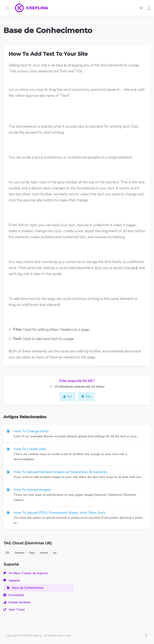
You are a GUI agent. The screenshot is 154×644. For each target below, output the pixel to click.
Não (86, 396)
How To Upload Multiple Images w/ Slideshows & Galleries (77, 475)
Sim (68, 396)
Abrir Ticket (14, 610)
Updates (12, 580)
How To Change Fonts (77, 434)
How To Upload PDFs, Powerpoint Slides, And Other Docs (77, 518)
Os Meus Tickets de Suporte (26, 573)
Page (32, 553)
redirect (44, 553)
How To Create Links (77, 454)
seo (55, 553)
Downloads (14, 595)
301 (8, 553)
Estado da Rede (17, 602)
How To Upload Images (77, 495)
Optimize (19, 553)
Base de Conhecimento (25, 588)
